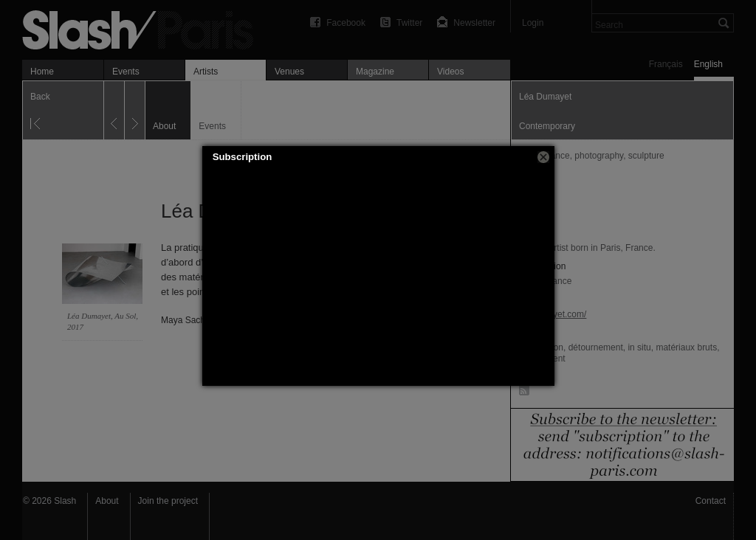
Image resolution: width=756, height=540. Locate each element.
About (107, 501)
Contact (711, 501)
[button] (543, 157)
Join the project (168, 501)
